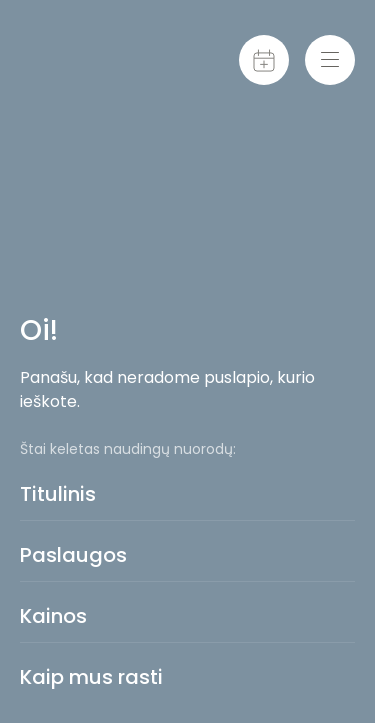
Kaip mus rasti (91, 677)
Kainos (53, 616)
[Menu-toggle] (330, 60)
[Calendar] (264, 60)
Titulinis (58, 494)
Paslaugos (73, 555)
